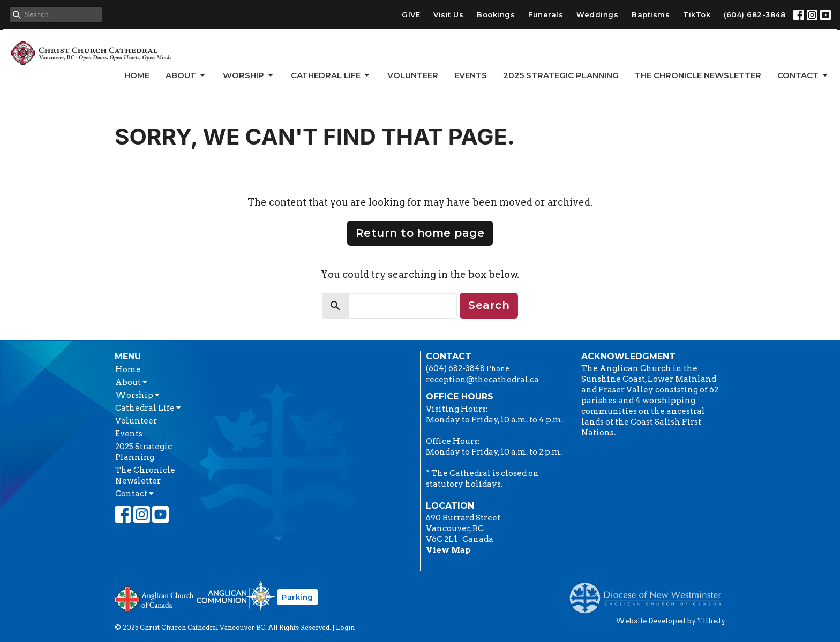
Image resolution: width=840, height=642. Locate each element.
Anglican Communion (236, 596)
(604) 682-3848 (755, 14)
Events (471, 75)
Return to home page (420, 233)
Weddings (597, 14)
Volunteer (413, 75)
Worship (249, 75)
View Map (448, 550)
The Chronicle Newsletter (698, 75)
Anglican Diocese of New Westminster (650, 593)
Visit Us (448, 14)
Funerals (546, 14)
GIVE (411, 14)
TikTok (697, 14)
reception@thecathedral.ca (482, 380)
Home (137, 75)
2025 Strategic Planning (561, 75)
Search (489, 305)
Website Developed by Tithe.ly (670, 621)
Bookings (496, 14)
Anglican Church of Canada (155, 598)
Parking (298, 597)
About (186, 75)
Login (345, 627)
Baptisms (651, 14)
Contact (803, 75)
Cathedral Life (331, 75)
